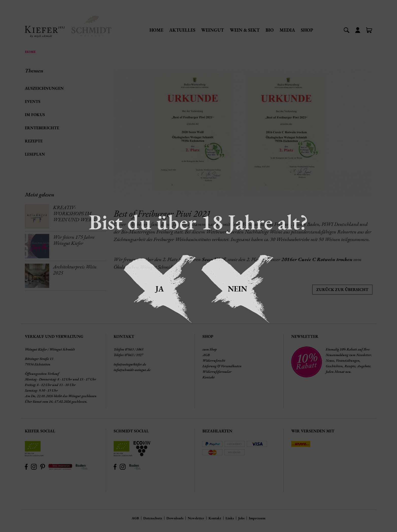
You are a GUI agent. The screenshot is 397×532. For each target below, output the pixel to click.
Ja (160, 289)
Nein (237, 289)
